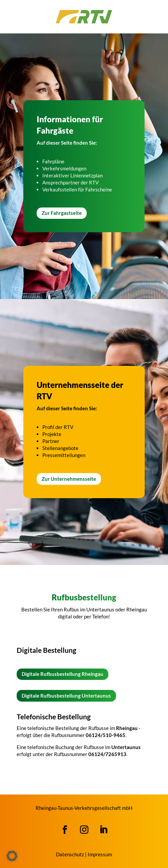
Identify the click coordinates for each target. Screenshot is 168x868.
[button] (12, 856)
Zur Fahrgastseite (62, 213)
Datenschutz (70, 854)
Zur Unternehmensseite (69, 479)
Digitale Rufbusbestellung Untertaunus (66, 696)
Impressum (100, 854)
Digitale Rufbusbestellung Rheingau (62, 674)
